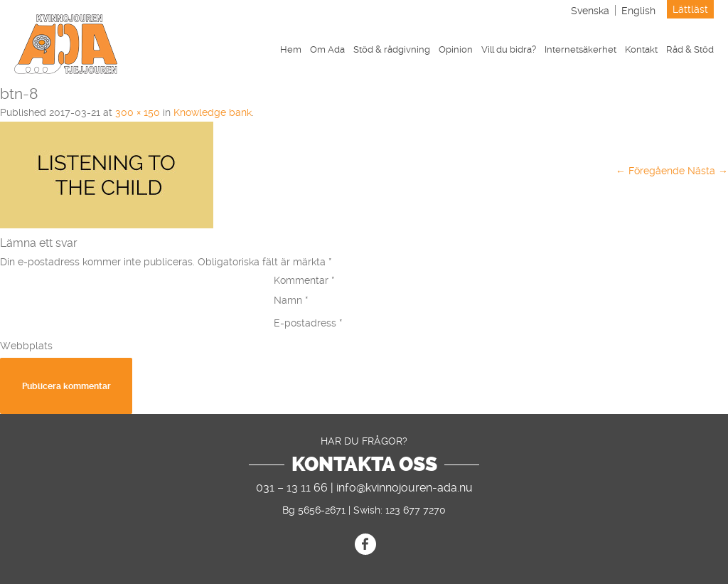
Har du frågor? (364, 441)
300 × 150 (138, 112)
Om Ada (327, 49)
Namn (291, 300)
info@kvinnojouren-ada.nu (405, 488)
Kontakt (641, 49)
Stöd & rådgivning (392, 49)
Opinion (456, 49)
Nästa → (708, 171)
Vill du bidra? (509, 49)
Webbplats (26, 346)
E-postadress (308, 323)
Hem (291, 49)
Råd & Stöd (690, 49)
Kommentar (304, 280)
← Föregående (650, 171)
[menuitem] (590, 10)
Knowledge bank (213, 112)
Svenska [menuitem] (590, 11)
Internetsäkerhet (580, 49)
